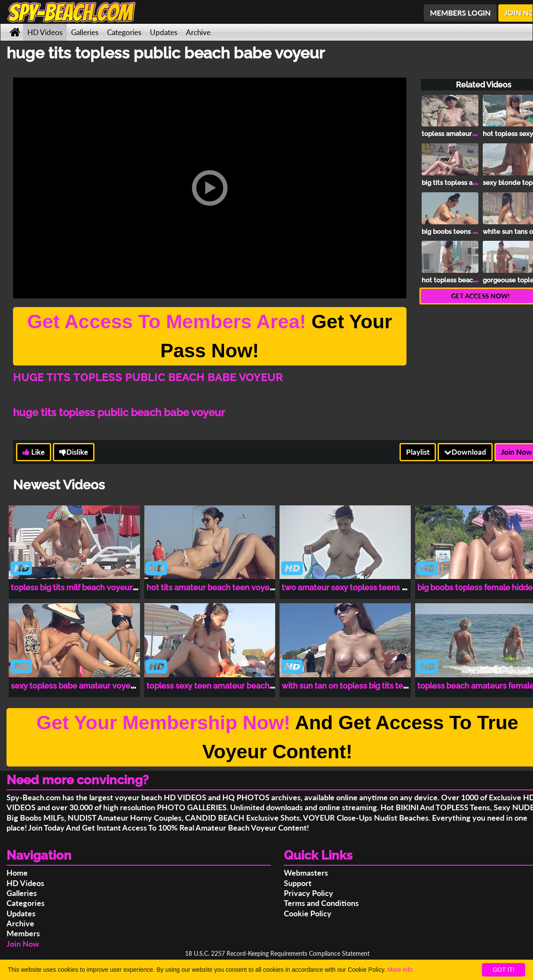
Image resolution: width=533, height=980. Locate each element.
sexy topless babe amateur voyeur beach (87, 686)
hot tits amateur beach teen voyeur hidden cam (234, 587)
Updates (164, 32)
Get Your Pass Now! (210, 336)
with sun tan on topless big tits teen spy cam (363, 686)
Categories (124, 32)
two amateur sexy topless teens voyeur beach (367, 587)
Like (34, 452)
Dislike (74, 452)
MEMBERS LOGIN (460, 13)
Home (17, 873)
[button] (210, 188)
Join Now (23, 944)
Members (23, 933)
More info (400, 970)
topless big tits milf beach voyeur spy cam (88, 587)
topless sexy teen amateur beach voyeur (222, 686)
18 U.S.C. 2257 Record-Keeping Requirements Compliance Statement (277, 953)
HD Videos (45, 32)
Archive (198, 32)
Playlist (418, 452)
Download (465, 452)
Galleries (85, 32)
